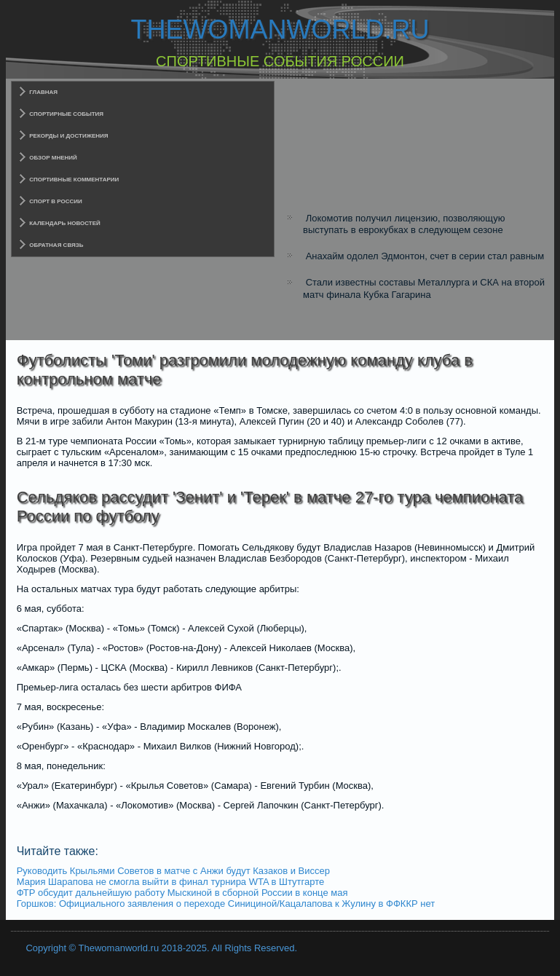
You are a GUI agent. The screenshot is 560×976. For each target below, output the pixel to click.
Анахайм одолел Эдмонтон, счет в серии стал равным (425, 256)
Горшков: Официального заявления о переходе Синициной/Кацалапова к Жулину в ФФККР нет (226, 904)
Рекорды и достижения (68, 136)
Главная (43, 92)
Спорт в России (56, 201)
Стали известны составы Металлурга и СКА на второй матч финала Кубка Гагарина (424, 288)
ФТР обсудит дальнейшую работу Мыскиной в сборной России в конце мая (182, 893)
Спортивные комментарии (74, 180)
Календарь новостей (65, 223)
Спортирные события (66, 114)
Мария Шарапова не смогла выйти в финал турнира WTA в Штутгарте (170, 882)
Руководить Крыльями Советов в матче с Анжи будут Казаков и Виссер (173, 871)
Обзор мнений (53, 158)
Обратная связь (56, 245)
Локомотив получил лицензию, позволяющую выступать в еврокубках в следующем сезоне (404, 224)
